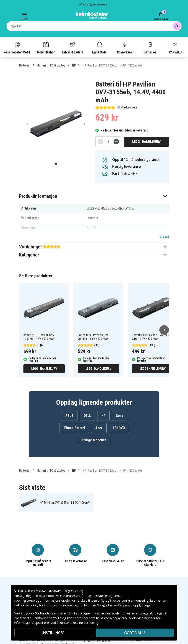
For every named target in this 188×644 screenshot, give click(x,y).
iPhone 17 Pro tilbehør (98, 641)
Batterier (150, 48)
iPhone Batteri (74, 428)
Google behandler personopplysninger (124, 605)
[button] (94, 196)
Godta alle (135, 633)
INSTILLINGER (53, 633)
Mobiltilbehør (46, 48)
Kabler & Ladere (73, 48)
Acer (99, 428)
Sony (120, 416)
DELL (87, 416)
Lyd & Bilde (99, 48)
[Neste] (164, 330)
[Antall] (108, 142)
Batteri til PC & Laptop (51, 65)
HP (74, 65)
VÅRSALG (175, 48)
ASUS (69, 416)
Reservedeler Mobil (17, 48)
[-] (100, 142)
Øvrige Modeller (94, 440)
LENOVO (119, 428)
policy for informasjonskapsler (51, 605)
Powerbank (125, 48)
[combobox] (94, 26)
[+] (116, 142)
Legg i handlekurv (146, 142)
